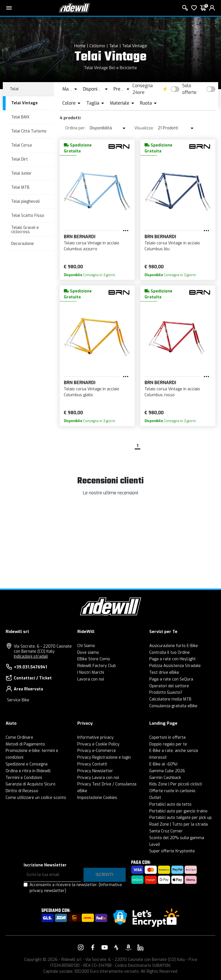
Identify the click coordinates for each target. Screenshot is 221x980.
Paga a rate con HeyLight (172, 659)
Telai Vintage (135, 46)
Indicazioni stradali (31, 656)
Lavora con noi (91, 679)
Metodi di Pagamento (25, 744)
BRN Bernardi (80, 237)
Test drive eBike (164, 673)
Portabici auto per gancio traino (178, 811)
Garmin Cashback (165, 778)
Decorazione (22, 244)
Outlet (155, 798)
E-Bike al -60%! (163, 764)
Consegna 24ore (143, 89)
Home (80, 46)
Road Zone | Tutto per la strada (179, 824)
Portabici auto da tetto (170, 804)
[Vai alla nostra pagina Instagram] (81, 947)
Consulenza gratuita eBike (173, 706)
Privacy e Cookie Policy (98, 744)
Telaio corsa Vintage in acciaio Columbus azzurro (92, 246)
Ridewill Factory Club (97, 666)
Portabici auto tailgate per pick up (181, 818)
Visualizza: (144, 128)
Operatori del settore (169, 686)
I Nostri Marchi (91, 673)
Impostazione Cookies (97, 798)
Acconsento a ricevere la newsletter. (76, 888)
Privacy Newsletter (95, 771)
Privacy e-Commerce (97, 751)
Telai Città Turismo (29, 131)
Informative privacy (95, 737)
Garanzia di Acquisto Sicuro (31, 784)
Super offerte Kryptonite (172, 851)
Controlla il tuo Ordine (170, 653)
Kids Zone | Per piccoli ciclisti (176, 784)
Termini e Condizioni (24, 778)
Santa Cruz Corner (166, 831)
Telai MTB (20, 187)
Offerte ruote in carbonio (172, 791)
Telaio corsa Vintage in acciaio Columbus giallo (92, 392)
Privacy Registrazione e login (104, 757)
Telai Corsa (22, 145)
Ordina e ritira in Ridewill (28, 771)
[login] (212, 8)
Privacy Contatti (92, 764)
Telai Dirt (20, 159)
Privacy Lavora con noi (98, 778)
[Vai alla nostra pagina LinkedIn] (140, 947)
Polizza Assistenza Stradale (175, 666)
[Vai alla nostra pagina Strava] (116, 947)
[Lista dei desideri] (194, 8)
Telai (114, 46)
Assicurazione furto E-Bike (174, 646)
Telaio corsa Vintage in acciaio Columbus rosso (172, 392)
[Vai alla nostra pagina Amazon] (128, 947)
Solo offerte (189, 89)
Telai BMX (20, 117)
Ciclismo (97, 46)
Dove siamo (88, 653)
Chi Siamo (86, 646)
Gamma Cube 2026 (167, 771)
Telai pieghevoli (25, 201)
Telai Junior (22, 173)
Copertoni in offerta (167, 737)
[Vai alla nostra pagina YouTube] (105, 947)
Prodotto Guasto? (166, 692)
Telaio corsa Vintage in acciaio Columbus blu (172, 246)
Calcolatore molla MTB (170, 699)
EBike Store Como (94, 659)
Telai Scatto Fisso (28, 216)
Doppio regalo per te (168, 744)
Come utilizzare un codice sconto (36, 798)
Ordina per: (75, 128)
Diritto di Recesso (22, 791)
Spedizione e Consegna (27, 764)
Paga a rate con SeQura (171, 679)
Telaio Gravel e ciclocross (25, 230)
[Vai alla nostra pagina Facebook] (93, 947)
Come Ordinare (19, 737)
